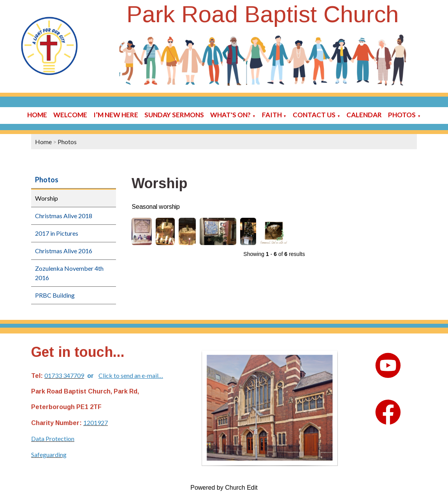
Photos (402, 115)
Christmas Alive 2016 (64, 251)
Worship (47, 198)
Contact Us (314, 115)
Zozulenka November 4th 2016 (69, 273)
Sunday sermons (174, 115)
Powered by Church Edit (224, 488)
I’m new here (116, 115)
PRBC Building (55, 295)
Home (37, 115)
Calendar (364, 115)
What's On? (230, 115)
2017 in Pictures (57, 233)
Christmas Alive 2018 (64, 216)
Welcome (70, 115)
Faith (272, 115)
